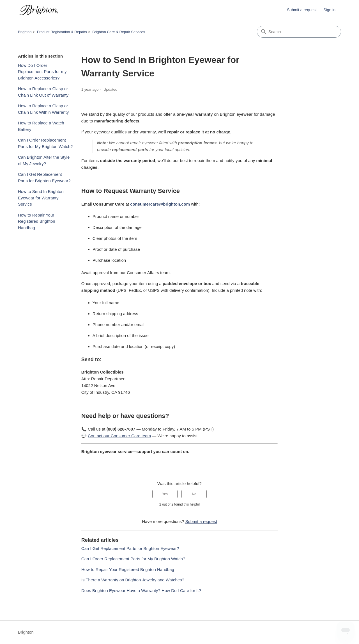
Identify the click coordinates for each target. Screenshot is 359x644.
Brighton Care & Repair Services (119, 32)
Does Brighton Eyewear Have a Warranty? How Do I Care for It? (141, 590)
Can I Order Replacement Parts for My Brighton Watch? (45, 143)
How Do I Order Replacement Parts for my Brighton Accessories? (42, 72)
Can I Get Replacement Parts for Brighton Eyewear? (44, 178)
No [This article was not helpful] (194, 494)
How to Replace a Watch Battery (41, 126)
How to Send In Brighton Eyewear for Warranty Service (41, 198)
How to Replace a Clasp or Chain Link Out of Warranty (43, 92)
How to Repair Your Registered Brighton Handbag (37, 221)
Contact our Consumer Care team (119, 436)
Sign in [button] (329, 10)
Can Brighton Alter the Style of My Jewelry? (44, 160)
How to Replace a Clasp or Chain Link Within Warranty (43, 109)
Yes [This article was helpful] (165, 494)
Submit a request (302, 10)
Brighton (25, 32)
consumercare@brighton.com (160, 204)
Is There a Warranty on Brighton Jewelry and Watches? (133, 580)
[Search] (299, 32)
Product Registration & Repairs (62, 32)
